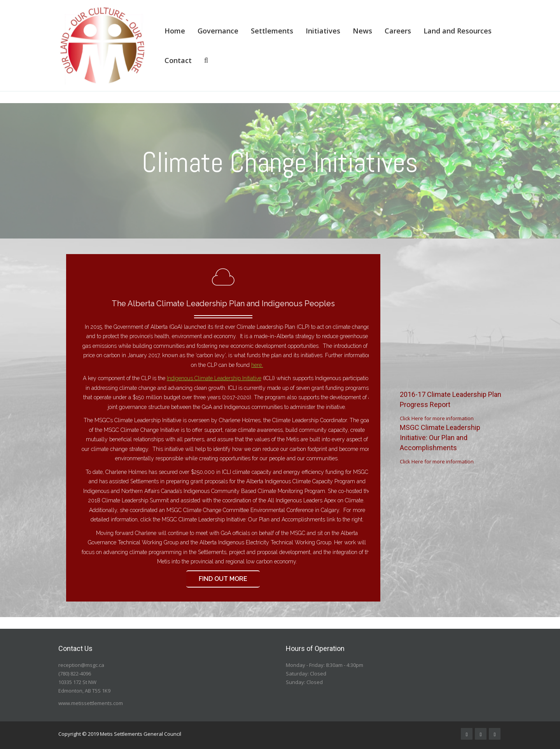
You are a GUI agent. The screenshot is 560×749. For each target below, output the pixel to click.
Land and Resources (458, 31)
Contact (178, 60)
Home (175, 31)
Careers (398, 31)
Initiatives (323, 31)
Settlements (272, 31)
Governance (218, 31)
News (362, 31)
